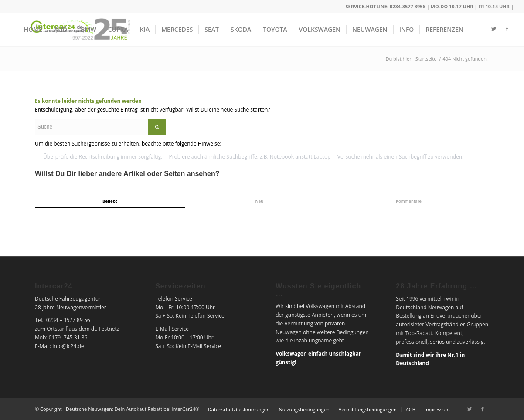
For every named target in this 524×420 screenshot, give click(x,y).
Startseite (426, 59)
